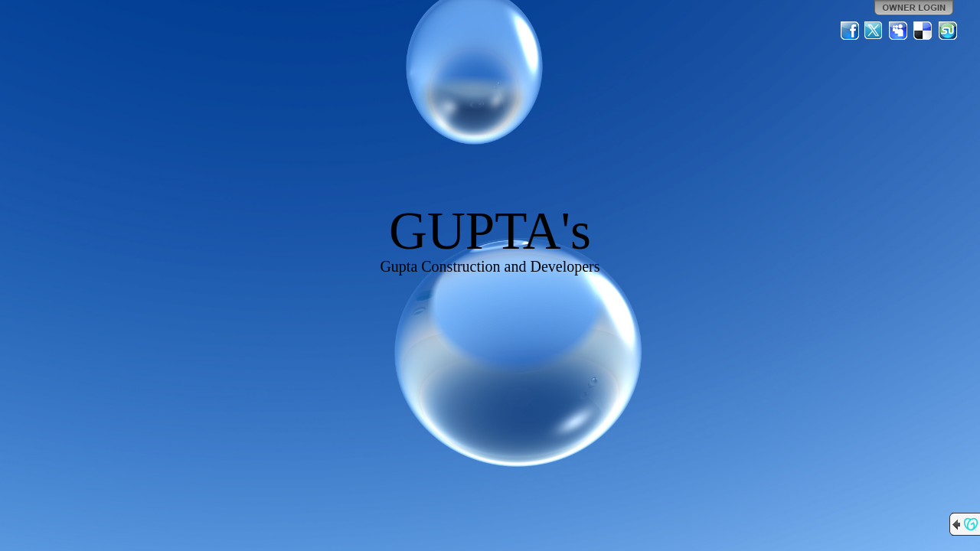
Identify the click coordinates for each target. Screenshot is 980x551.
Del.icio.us (923, 31)
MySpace (899, 31)
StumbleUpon (948, 31)
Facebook (850, 31)
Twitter (874, 31)
